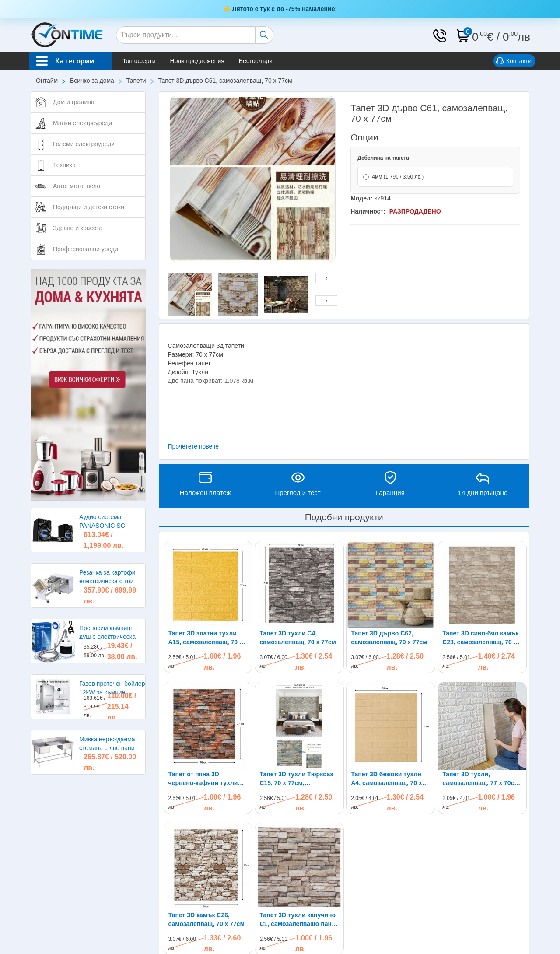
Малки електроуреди (82, 123)
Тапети (136, 81)
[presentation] (326, 278)
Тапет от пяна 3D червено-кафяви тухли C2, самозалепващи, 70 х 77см (206, 779)
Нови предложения (197, 61)
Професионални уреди (86, 249)
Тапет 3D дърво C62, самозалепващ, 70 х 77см (389, 638)
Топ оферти (139, 61)
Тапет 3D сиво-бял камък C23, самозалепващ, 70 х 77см (480, 638)
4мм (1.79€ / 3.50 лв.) (393, 177)
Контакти (514, 61)
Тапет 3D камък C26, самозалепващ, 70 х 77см (206, 919)
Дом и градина (74, 102)
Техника (64, 165)
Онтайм (47, 81)
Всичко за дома (92, 81)
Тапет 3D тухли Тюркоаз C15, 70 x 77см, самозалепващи (296, 779)
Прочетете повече (194, 446)
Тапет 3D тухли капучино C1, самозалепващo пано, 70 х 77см (298, 920)
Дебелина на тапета (383, 158)
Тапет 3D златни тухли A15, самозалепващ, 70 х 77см (206, 638)
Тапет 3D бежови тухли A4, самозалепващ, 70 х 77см (387, 779)
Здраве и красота (78, 228)
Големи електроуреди (84, 144)
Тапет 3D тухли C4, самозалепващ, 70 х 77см (297, 638)
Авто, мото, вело (77, 186)
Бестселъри (256, 61)
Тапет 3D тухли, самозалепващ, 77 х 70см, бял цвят (481, 779)
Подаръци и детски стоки (89, 207)
